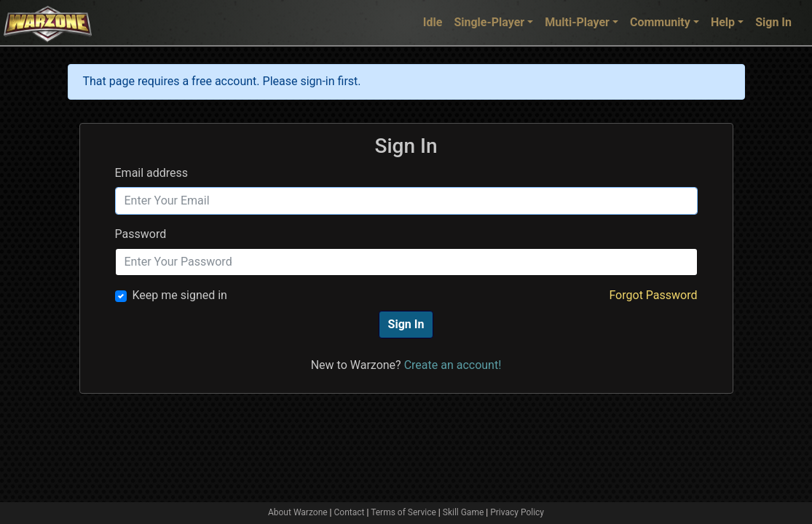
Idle (433, 22)
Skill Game (464, 512)
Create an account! (453, 365)
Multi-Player (577, 22)
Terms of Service (403, 512)
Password (141, 234)
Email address (152, 173)
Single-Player (489, 22)
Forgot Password (653, 295)
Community (660, 22)
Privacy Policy (517, 512)
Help (723, 22)
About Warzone (298, 512)
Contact (350, 512)
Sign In (773, 22)
